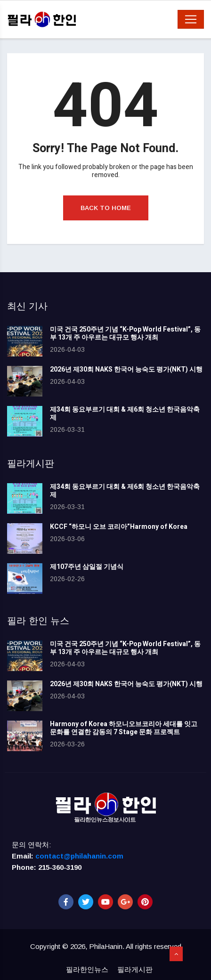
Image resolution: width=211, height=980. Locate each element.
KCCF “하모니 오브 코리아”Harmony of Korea (119, 527)
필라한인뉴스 (87, 969)
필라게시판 (135, 969)
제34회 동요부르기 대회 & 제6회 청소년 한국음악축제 (125, 413)
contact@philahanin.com (79, 856)
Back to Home (106, 208)
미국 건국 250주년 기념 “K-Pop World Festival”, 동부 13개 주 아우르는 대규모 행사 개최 (125, 333)
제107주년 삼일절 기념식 (87, 567)
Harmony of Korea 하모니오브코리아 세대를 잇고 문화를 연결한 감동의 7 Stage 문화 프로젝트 (124, 728)
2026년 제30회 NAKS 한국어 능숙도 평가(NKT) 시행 (126, 369)
